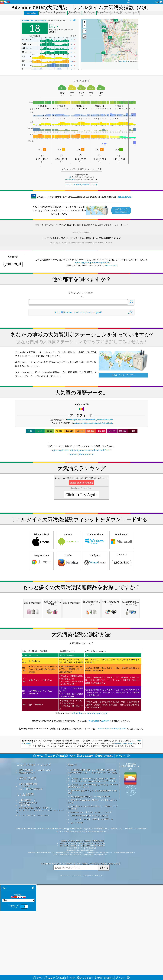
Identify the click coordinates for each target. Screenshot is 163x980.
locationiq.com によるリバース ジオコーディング (91, 913)
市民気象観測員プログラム (81, 898)
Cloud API (122, 594)
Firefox (68, 594)
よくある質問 (25, 896)
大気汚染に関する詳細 (28, 885)
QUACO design (77, 924)
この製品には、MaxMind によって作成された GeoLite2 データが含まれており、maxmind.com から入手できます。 (93, 881)
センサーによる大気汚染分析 (31, 890)
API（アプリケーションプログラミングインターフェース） (40, 913)
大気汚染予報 (24, 906)
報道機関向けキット (27, 874)
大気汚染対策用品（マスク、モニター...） (36, 909)
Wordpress (95, 594)
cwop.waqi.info (103, 898)
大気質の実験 (24, 887)
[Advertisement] (81, 477)
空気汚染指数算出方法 (28, 904)
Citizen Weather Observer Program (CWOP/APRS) (82, 942)
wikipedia (77, 814)
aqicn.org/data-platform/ (82, 454)
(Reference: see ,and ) (81, 783)
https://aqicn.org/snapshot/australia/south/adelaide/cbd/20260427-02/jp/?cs (81, 242)
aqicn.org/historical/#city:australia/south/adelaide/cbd (90, 420)
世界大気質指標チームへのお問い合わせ (35, 871)
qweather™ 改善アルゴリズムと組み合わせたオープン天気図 (92, 893)
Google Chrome (41, 594)
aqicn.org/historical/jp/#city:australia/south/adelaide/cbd (80, 450)
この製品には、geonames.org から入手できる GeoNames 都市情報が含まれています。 (93, 887)
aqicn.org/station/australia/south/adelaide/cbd (94, 423)
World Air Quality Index (123, 845)
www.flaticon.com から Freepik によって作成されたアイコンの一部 (93, 909)
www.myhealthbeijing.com (112, 830)
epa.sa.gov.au (124, 197)
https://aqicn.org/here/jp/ (82, 232)
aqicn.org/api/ (111, 265)
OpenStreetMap (124, 61)
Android (68, 573)
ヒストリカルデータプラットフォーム (34, 916)
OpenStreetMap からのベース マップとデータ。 (90, 917)
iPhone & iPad (41, 573)
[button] (116, 22)
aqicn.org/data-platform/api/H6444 (92, 263)
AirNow (105, 822)
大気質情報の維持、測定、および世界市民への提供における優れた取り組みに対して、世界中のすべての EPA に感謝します (93, 874)
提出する (104, 969)
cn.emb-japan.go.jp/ (97, 814)
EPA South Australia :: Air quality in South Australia (82, 944)
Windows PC (122, 573)
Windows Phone (95, 573)
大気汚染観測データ (27, 901)
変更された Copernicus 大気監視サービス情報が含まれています (93, 902)
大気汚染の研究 (26, 879)
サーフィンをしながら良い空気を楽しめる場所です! (92, 920)
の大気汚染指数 (34, 20)
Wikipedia (94, 822)
